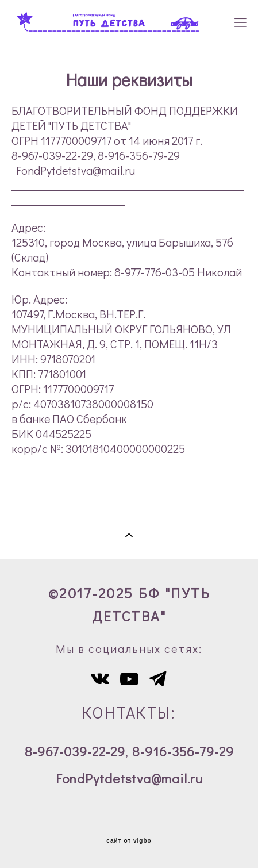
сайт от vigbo (129, 841)
